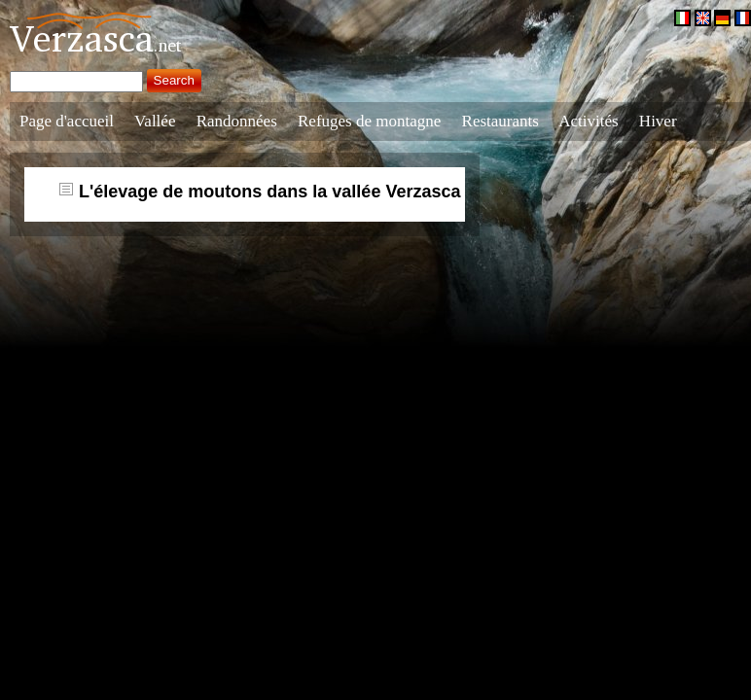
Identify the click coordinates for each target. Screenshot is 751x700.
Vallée (155, 121)
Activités (588, 121)
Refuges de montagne (369, 121)
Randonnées (237, 121)
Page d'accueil (67, 121)
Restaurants (501, 121)
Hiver (658, 121)
